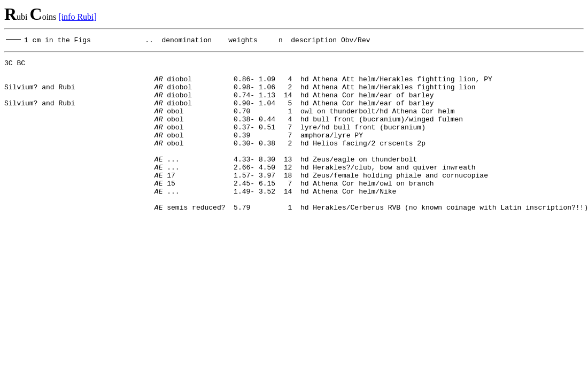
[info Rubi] (78, 17)
